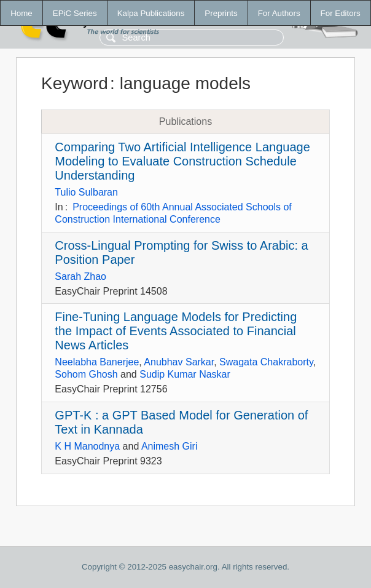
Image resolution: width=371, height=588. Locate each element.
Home (21, 13)
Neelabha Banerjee (97, 362)
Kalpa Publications (151, 13)
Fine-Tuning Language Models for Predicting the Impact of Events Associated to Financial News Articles (176, 331)
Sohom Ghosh (86, 374)
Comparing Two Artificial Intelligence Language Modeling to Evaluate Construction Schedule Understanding (182, 161)
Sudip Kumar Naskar (185, 374)
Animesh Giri (170, 446)
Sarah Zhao (80, 276)
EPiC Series (75, 13)
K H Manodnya (87, 446)
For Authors (279, 13)
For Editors (341, 13)
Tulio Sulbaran (86, 192)
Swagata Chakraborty (266, 362)
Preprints (221, 13)
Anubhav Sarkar (179, 362)
